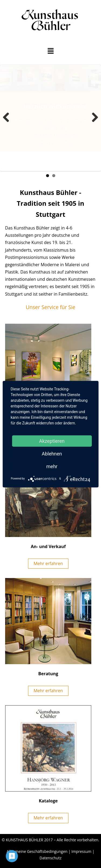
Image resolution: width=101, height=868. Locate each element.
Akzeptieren (52, 441)
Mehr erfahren (48, 563)
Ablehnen (52, 453)
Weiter (93, 118)
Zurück (8, 118)
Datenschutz (50, 858)
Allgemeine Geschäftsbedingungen (37, 851)
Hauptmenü (51, 51)
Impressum (81, 851)
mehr (52, 466)
